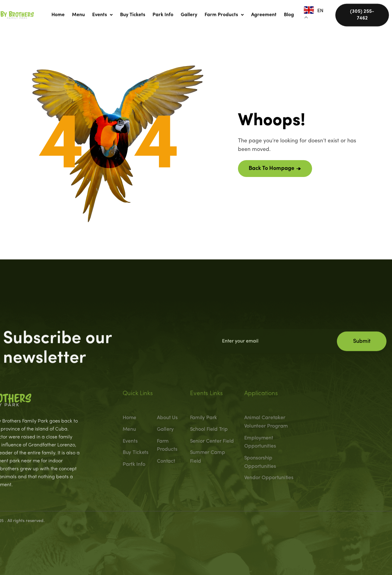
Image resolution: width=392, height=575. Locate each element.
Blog (289, 12)
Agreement (264, 12)
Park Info (163, 12)
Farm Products (224, 12)
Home (58, 12)
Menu (78, 12)
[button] (102, 12)
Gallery (189, 12)
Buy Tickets (133, 12)
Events (102, 12)
